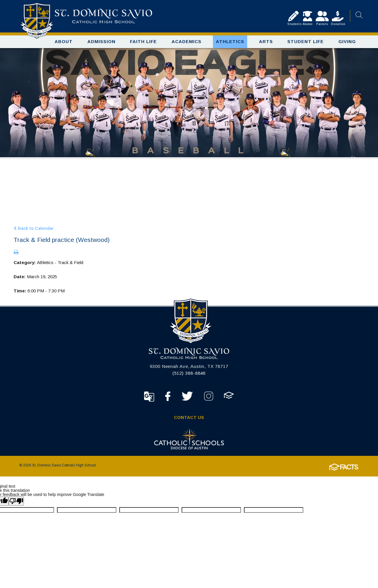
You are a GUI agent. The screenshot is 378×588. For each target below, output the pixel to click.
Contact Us (189, 417)
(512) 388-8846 (189, 373)
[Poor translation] (16, 501)
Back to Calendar (34, 228)
